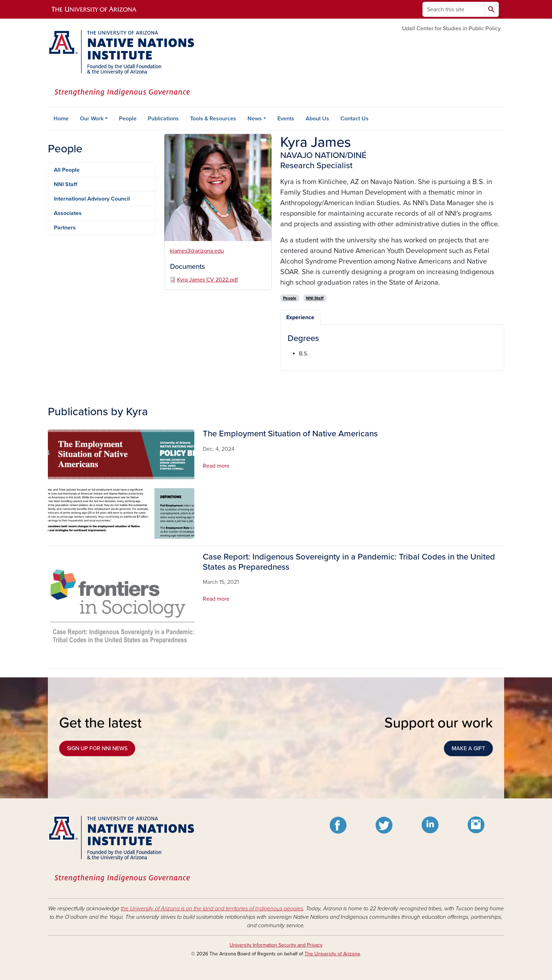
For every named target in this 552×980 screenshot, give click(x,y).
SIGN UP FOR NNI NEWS (97, 748)
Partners (65, 228)
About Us (317, 119)
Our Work (92, 119)
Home (61, 119)
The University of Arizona (332, 954)
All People (67, 170)
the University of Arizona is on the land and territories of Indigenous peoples (212, 909)
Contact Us (355, 119)
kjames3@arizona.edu (197, 251)
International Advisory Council (92, 199)
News (255, 119)
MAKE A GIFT (468, 748)
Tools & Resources (213, 119)
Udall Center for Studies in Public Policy (451, 29)
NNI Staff (65, 184)
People (128, 119)
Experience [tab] (300, 317)
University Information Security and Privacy (276, 945)
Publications (163, 119)
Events (286, 119)
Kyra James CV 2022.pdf (208, 280)
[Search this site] (453, 9)
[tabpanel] (392, 346)
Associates (68, 213)
